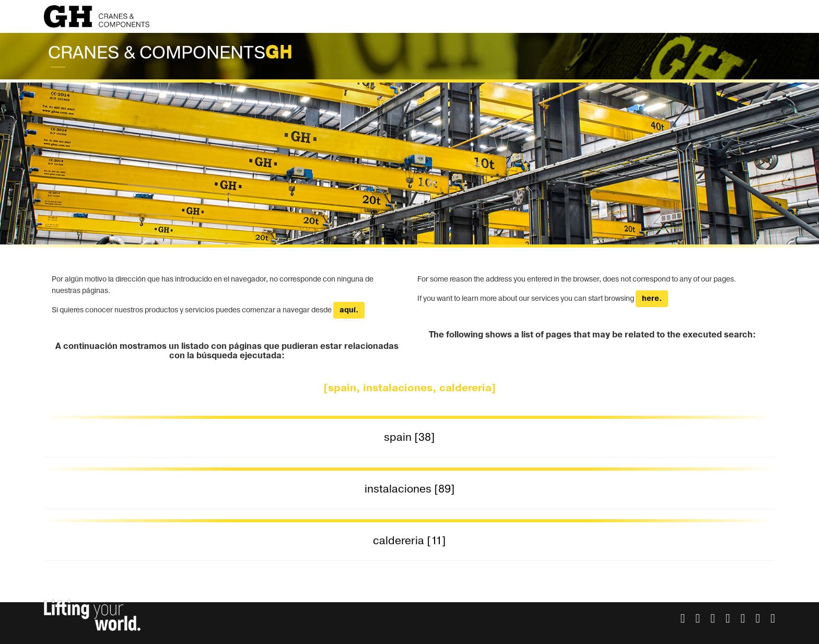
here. (652, 299)
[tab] (409, 438)
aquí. (349, 310)
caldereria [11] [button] (409, 541)
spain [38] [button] (409, 437)
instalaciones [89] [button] (410, 489)
